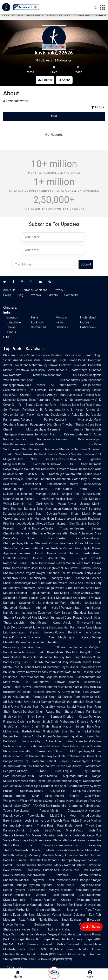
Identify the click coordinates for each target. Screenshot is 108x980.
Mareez (19, 835)
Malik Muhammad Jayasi (52, 667)
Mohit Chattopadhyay (69, 811)
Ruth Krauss (82, 494)
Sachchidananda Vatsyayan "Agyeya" (35, 934)
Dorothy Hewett (22, 627)
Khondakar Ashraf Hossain (37, 553)
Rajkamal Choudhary (82, 682)
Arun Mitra (37, 776)
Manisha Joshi (53, 835)
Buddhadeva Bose (56, 746)
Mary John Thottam (33, 538)
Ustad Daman (42, 702)
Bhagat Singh (59, 920)
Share (64, 80)
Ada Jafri (84, 583)
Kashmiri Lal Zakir (28, 504)
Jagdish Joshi (22, 821)
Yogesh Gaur (37, 598)
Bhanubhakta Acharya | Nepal (73, 939)
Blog (20, 295)
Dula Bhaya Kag (24, 840)
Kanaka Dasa (26, 400)
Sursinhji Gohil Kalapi (70, 905)
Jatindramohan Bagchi (67, 781)
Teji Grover (72, 568)
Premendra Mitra (24, 781)
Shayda (85, 821)
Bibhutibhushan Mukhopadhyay (47, 380)
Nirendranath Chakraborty (32, 751)
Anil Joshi (62, 870)
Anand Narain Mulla (27, 360)
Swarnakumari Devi (62, 524)
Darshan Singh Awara (39, 712)
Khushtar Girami (62, 355)
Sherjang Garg (85, 425)
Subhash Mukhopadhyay (72, 751)
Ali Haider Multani (31, 692)
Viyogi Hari (20, 662)
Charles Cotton (76, 717)
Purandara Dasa (48, 400)
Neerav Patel (24, 816)
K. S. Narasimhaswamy (77, 400)
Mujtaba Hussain (82, 454)
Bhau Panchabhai (33, 464)
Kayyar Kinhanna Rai (51, 573)
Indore (85, 322)
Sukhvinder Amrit (20, 702)
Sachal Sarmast (49, 717)
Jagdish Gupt (25, 623)
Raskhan (87, 672)
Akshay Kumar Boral (40, 771)
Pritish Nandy (37, 920)
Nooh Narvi (53, 613)
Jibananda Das (85, 801)
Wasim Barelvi (67, 583)
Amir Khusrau (60, 405)
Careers (53, 295)
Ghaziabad (38, 327)
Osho (93, 697)
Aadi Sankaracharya (51, 484)
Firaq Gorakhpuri (72, 934)
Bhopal (11, 327)
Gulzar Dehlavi (28, 563)
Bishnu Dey (45, 791)
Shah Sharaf (65, 712)
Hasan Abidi (77, 499)
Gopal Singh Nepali (51, 568)
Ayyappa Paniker (37, 420)
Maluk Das (63, 652)
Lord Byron (87, 736)
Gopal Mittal (47, 370)
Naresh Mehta (19, 677)
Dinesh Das (64, 766)
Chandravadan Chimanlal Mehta (57, 875)
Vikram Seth (29, 548)
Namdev (16, 524)
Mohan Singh (61, 702)
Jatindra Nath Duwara (39, 514)
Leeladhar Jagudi (27, 593)
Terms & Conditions (35, 290)
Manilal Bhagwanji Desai (37, 880)
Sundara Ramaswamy (35, 439)
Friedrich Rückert (25, 652)
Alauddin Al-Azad (35, 524)
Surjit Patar (40, 707)
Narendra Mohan (26, 375)
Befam (58, 845)
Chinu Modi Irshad (73, 816)
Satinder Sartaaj (31, 697)
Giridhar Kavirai (21, 657)
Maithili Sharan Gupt (73, 796)
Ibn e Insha (40, 627)
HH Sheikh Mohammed (45, 662)
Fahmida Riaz (45, 390)
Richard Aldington (40, 499)
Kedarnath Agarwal (44, 677)
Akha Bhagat (80, 880)
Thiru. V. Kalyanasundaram (69, 434)
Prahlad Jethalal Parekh (49, 850)
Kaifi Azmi (33, 954)
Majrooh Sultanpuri (51, 618)
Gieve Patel (80, 365)
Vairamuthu (73, 474)
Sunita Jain (24, 474)
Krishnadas (19, 637)
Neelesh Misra (66, 954)
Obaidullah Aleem (42, 637)
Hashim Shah (23, 717)
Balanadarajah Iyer (25, 583)
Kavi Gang (80, 652)
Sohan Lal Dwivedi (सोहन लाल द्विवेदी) (50, 959)
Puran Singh (41, 722)
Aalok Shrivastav (77, 623)
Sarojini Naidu (86, 524)
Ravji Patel (56, 826)
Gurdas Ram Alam (76, 697)
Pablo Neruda (21, 741)
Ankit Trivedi (85, 826)
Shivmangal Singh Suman (59, 360)
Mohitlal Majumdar (62, 776)
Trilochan (68, 425)
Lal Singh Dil (52, 697)
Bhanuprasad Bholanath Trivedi (56, 840)
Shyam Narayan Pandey (32, 672)
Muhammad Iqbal (65, 736)
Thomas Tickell (80, 731)
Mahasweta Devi (22, 390)
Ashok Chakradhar (83, 667)
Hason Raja (44, 781)
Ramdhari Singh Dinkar (34, 796)
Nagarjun (38, 528)
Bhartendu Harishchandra (77, 677)
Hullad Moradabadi (59, 598)
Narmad (70, 865)
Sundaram (18, 875)
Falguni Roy (75, 771)
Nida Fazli (82, 692)
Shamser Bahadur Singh (27, 509)
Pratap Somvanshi (78, 929)
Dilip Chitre (54, 425)
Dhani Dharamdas (53, 647)
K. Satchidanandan (46, 603)
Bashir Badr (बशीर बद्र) (36, 949)
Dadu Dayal (46, 652)
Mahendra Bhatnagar (31, 533)
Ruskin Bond (65, 632)
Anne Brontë (82, 598)
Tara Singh (73, 657)
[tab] (20, 116)
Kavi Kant (50, 905)
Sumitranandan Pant (63, 627)
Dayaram (34, 885)
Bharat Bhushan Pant (72, 910)
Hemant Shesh (84, 588)
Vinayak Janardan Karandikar (34, 479)
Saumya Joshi (42, 821)
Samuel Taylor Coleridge (32, 415)
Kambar (85, 415)
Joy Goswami (34, 761)
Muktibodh (65, 687)
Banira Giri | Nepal (39, 939)
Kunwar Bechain (30, 925)
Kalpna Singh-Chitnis (75, 593)
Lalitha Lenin (79, 449)
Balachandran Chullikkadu (66, 375)
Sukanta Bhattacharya (60, 801)
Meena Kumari (50, 623)
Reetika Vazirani (59, 454)
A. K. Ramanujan (50, 474)
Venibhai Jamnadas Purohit (32, 870)
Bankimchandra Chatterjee (64, 806)
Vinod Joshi (86, 830)
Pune (35, 317)
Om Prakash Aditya (79, 573)
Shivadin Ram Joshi (25, 568)
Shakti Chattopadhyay (75, 786)
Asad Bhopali (62, 494)
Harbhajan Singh (82, 702)
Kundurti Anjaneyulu (74, 420)
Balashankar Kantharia (28, 905)
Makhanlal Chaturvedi (33, 910)
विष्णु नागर (84, 632)
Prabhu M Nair (25, 682)
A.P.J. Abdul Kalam (23, 860)
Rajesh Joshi (64, 444)
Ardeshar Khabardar (75, 890)
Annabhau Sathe (68, 479)
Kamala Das (50, 593)
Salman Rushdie (50, 548)
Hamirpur (62, 327)
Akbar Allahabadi (77, 578)
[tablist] (54, 116)
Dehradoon (88, 327)
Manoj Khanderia (67, 855)
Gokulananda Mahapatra (32, 494)
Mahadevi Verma (49, 915)
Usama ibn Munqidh (33, 519)
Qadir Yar (24, 722)
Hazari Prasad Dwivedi (35, 632)
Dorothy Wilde (79, 484)
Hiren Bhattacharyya (60, 519)
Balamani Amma (65, 429)
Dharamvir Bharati (58, 15)
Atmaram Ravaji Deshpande (75, 469)
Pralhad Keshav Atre (36, 558)
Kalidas (60, 499)
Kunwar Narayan (53, 682)
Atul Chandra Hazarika (29, 395)
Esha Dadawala (75, 835)
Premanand (63, 880)
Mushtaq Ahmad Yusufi (39, 608)
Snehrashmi (23, 850)
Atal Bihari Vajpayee (69, 925)
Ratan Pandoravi (38, 355)
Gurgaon (12, 317)
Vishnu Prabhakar (61, 543)
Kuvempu (42, 405)
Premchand (83, 741)
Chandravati (18, 776)
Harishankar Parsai (52, 563)
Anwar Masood (21, 707)
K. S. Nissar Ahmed (81, 410)
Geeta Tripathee (59, 528)
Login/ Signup (91, 927)
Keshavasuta (61, 459)
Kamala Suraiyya (73, 509)
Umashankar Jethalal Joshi (37, 895)
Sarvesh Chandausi (74, 613)
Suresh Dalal (80, 870)
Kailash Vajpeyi (25, 573)
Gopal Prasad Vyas (77, 618)
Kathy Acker (43, 741)
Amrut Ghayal (64, 830)
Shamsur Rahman (29, 746)
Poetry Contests (13, 15)
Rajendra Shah (52, 885)
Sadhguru (83, 954)
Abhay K (78, 766)
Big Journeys (35, 15)
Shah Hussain (52, 726)
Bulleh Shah (60, 731)
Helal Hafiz (61, 756)
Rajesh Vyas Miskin (66, 821)
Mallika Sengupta (71, 791)
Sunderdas (80, 647)
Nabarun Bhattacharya (72, 370)
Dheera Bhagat (76, 885)
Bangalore (14, 322)
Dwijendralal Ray (41, 756)
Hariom (21, 954)
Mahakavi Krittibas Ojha (25, 786)
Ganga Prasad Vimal (59, 588)
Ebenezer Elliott (82, 920)
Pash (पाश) (48, 954)
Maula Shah (85, 707)
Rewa (59, 322)
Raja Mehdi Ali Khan (46, 385)
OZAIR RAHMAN (33, 806)
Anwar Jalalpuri (79, 504)
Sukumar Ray (50, 786)
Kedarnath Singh (25, 915)
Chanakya (27, 647)
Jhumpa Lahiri (25, 489)
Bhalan (70, 826)
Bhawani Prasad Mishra (46, 944)
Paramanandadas (28, 642)
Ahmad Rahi (83, 712)
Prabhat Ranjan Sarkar (63, 761)
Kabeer (26, 929)
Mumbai (61, 317)
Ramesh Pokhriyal (22, 410)
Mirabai (87, 657)
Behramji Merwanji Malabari (34, 855)
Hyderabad (88, 317)
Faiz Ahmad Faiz (26, 618)
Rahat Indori (51, 489)
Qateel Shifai (75, 489)
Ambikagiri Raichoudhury (73, 390)
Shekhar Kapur (69, 538)
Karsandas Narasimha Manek (43, 865)
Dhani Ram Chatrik (26, 726)
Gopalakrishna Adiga (65, 415)
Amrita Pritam (83, 15)
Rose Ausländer (23, 667)
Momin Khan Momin (75, 514)
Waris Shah (41, 731)
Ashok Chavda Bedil (34, 830)
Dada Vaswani (22, 484)
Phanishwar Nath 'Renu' (65, 672)
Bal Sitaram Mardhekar (40, 469)
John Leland (64, 741)
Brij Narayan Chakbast (57, 365)
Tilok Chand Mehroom (28, 365)
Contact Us (71, 295)
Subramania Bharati (55, 449)
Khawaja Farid (87, 722)
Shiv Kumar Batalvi (62, 707)
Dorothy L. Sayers (71, 558)
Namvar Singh (79, 385)
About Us (9, 290)
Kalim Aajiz (85, 627)
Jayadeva (76, 395)
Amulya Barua (58, 395)
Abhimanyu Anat (33, 588)
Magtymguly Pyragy (75, 637)
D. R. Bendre (24, 405)
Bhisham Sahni (14, 355)
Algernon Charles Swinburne (67, 900)
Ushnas (81, 865)
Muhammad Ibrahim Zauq (27, 613)
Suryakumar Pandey (32, 811)
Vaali (31, 444)
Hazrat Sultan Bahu (79, 726)
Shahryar (14, 588)
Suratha (87, 474)
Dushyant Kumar (79, 944)
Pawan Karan (73, 548)
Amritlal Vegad (55, 504)
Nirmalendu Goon (82, 756)
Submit (86, 264)
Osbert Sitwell (22, 687)
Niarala (77, 687)
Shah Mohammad (63, 722)
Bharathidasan (31, 449)
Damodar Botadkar (28, 900)
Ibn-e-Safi (79, 405)
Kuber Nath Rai (48, 583)
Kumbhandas (49, 642)
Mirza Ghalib (65, 949)
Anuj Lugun (53, 509)
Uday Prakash (71, 662)
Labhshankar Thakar (31, 826)
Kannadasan (18, 444)
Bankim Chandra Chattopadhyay (59, 860)
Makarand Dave (73, 895)
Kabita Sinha (79, 746)
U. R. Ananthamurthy (50, 410)
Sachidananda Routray (49, 657)
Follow (45, 80)
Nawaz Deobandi (35, 454)
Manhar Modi (46, 816)
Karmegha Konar (37, 434)
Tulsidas (88, 395)
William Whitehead (32, 801)
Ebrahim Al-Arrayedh (59, 692)
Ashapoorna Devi (44, 766)
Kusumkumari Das (20, 766)
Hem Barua (22, 736)
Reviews (35, 295)
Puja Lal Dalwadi (33, 845)
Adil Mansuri (34, 835)
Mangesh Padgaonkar (32, 425)
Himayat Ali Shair (69, 464)
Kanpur (11, 332)
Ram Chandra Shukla (77, 603)
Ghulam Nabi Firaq (32, 459)
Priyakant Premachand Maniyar (36, 890)
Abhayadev (86, 533)
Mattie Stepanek (36, 543)
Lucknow (37, 322)
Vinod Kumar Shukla (75, 553)
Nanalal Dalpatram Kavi (78, 915)
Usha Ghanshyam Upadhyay (41, 578)
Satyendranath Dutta (62, 533)
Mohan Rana (75, 563)
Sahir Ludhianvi (46, 929)
